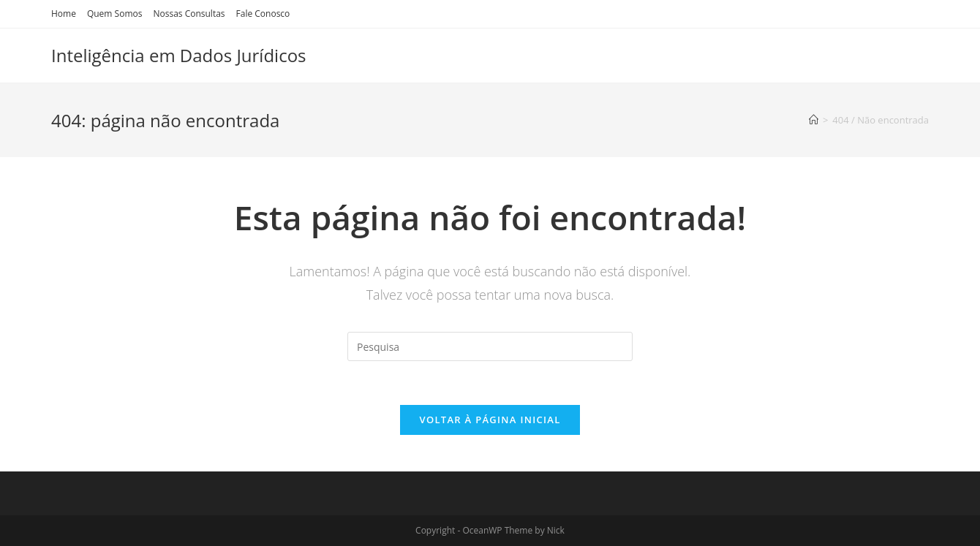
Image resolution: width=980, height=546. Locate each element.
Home (64, 14)
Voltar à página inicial (490, 420)
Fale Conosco (263, 14)
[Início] (814, 120)
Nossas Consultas (189, 14)
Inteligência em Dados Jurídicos (179, 55)
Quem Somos (115, 14)
